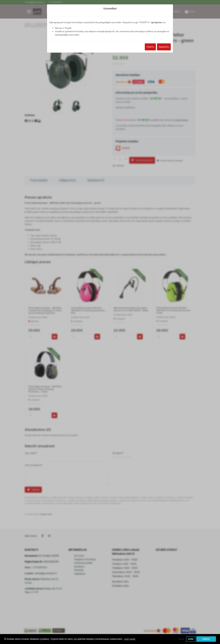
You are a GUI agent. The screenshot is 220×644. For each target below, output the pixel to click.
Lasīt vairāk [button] (130, 639)
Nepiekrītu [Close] (164, 47)
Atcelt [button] (181, 639)
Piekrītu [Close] (150, 47)
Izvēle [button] (191, 639)
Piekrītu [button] (206, 639)
